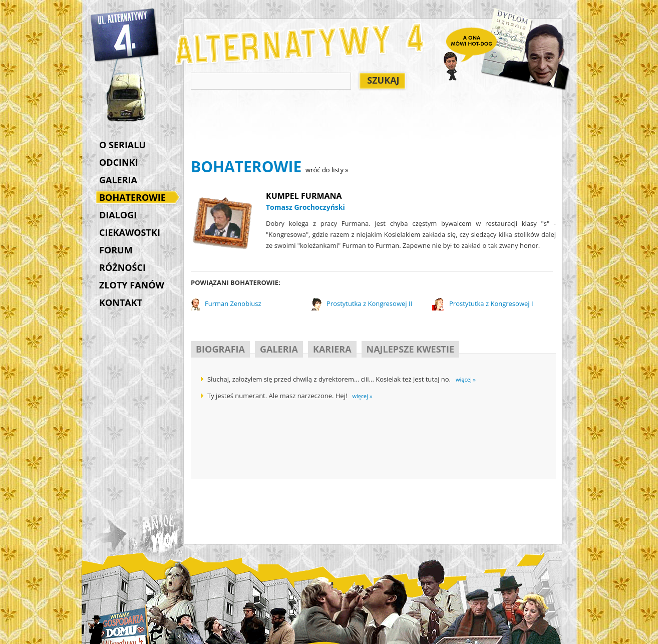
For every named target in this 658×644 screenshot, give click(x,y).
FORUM (116, 250)
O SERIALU (122, 145)
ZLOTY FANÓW (132, 285)
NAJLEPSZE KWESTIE (410, 349)
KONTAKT (121, 302)
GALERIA (118, 180)
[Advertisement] (373, 126)
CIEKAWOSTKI (130, 232)
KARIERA (332, 349)
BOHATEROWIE (135, 198)
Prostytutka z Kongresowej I (491, 303)
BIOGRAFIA (220, 349)
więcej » (466, 379)
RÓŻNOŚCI (122, 267)
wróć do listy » (327, 170)
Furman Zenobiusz (233, 303)
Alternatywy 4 (125, 35)
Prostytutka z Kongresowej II (369, 303)
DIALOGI (118, 215)
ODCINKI (119, 162)
